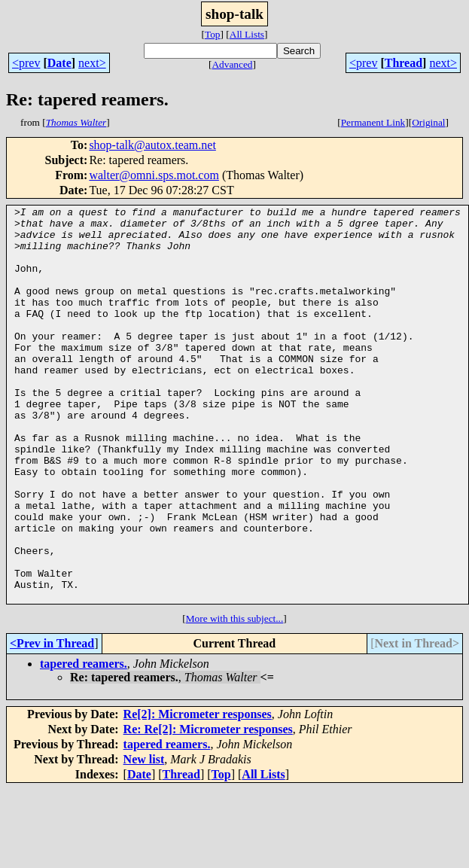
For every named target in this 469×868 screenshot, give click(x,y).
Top (213, 34)
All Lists (247, 34)
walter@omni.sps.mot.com (154, 175)
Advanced (232, 64)
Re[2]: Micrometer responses (198, 793)
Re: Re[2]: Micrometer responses (208, 808)
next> (92, 63)
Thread (404, 63)
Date (59, 63)
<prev (26, 63)
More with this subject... (235, 697)
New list (144, 838)
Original (428, 122)
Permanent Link (373, 122)
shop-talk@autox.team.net (152, 145)
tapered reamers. (84, 743)
